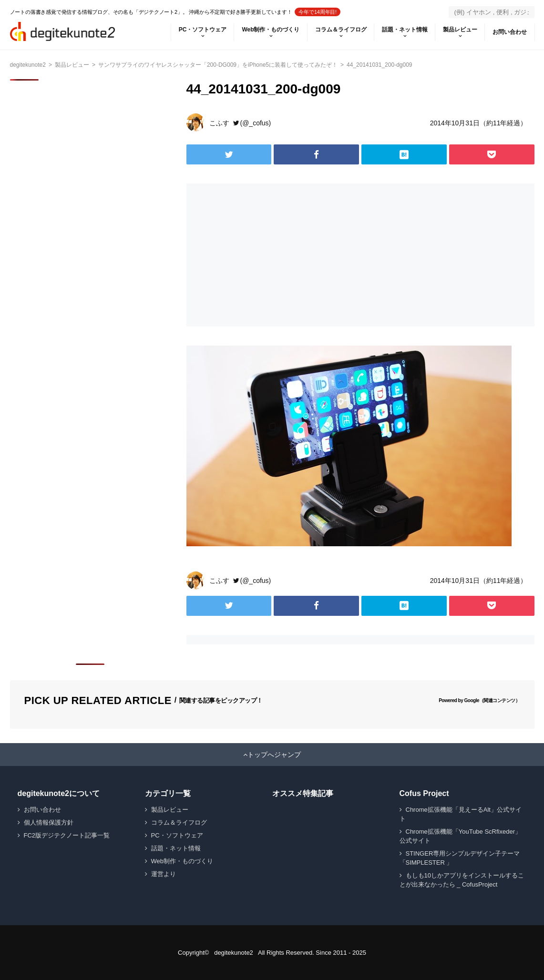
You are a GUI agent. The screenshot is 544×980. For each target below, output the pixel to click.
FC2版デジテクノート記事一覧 (67, 835)
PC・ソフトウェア (203, 30)
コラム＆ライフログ (341, 30)
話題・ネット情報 (405, 30)
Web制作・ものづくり (271, 30)
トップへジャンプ (274, 755)
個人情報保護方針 (49, 822)
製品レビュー (460, 30)
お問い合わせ (510, 32)
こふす (219, 123)
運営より (164, 874)
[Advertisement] (271, 255)
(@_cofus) (256, 123)
